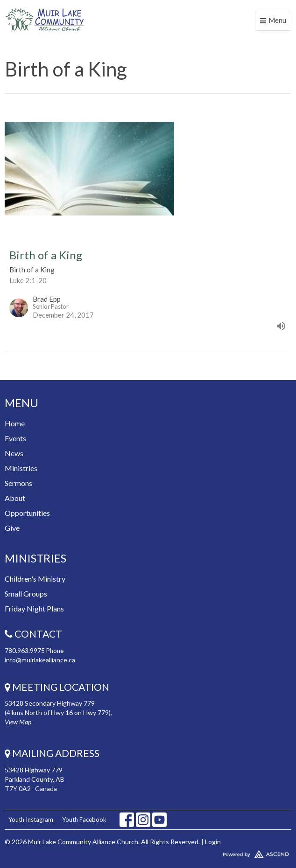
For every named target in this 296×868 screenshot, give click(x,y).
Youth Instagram (31, 819)
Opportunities (27, 513)
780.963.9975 (25, 650)
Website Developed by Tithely (148, 852)
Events (15, 438)
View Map (18, 722)
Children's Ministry (35, 579)
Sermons (18, 483)
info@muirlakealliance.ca (40, 660)
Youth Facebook (84, 819)
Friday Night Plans (34, 608)
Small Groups (26, 594)
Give (12, 528)
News (14, 453)
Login (213, 842)
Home (15, 423)
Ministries (21, 468)
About (15, 498)
